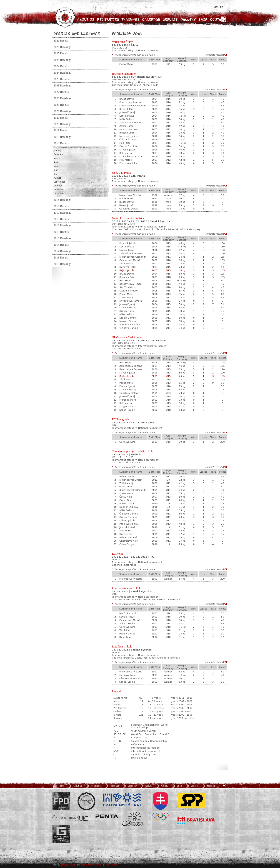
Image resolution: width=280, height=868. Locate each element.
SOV (161, 806)
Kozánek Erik (127, 277)
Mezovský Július (128, 136)
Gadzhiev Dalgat (129, 209)
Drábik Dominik (128, 146)
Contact (218, 19)
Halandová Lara (128, 129)
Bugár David (126, 202)
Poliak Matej (126, 199)
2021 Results (61, 105)
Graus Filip (125, 500)
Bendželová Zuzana (131, 369)
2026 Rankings (62, 47)
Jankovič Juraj (127, 112)
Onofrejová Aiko (128, 541)
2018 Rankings (62, 200)
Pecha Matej (126, 64)
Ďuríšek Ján (126, 534)
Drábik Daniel (127, 311)
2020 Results (61, 118)
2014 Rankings (62, 251)
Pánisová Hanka (128, 524)
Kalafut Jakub (127, 520)
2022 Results (61, 92)
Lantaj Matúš (127, 116)
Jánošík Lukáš (127, 527)
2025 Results (61, 53)
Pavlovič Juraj (127, 386)
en (222, 7)
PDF (225, 55)
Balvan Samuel (128, 537)
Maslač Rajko (127, 250)
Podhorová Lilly (128, 163)
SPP (192, 801)
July (55, 174)
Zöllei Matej (126, 126)
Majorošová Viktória (131, 195)
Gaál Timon (126, 487)
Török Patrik (126, 264)
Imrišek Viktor (127, 133)
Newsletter (108, 19)
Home (58, 786)
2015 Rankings (62, 238)
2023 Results (61, 79)
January (57, 150)
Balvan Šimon (127, 476)
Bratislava (196, 820)
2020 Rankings (62, 124)
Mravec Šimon (127, 321)
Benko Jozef (126, 205)
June (56, 170)
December (59, 194)
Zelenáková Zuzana (131, 123)
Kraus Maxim (127, 297)
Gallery (188, 19)
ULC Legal (70, 818)
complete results (214, 55)
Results (170, 19)
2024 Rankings (62, 73)
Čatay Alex (126, 497)
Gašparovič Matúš (130, 260)
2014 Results (61, 245)
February (58, 154)
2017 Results (61, 206)
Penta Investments (107, 816)
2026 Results (61, 41)
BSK (122, 800)
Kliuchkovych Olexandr (132, 106)
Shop (203, 19)
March (57, 158)
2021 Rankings (62, 111)
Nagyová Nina (127, 407)
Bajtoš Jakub (126, 270)
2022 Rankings (62, 98)
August (57, 178)
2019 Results (61, 130)
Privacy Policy (112, 865)
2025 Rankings (62, 60)
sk (216, 7)
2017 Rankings (62, 213)
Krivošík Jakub (127, 150)
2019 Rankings (62, 137)
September (59, 182)
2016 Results (61, 219)
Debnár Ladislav (129, 507)
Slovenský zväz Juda (86, 801)
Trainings (131, 19)
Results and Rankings (77, 34)
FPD (61, 801)
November (59, 190)
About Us (86, 19)
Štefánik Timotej (129, 291)
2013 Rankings (62, 264)
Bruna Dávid (126, 99)
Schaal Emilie (127, 410)
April (56, 162)
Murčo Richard (128, 400)
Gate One (61, 834)
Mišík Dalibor (127, 119)
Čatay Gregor (127, 544)
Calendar (151, 19)
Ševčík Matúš (127, 287)
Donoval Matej (128, 267)
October (58, 186)
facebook (209, 786)
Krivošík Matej (127, 109)
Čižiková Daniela (129, 139)
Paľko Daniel (127, 504)
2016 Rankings (62, 226)
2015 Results (61, 232)
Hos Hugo (125, 143)
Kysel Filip (125, 637)
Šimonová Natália (129, 325)
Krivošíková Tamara (131, 156)
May (56, 166)
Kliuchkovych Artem (131, 102)
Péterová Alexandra (131, 678)
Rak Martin (126, 153)
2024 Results (61, 66)
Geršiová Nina (127, 442)
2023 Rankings (62, 86)
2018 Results (61, 143)
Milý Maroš (125, 160)
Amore (133, 819)
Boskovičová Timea (130, 284)
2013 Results (61, 258)
